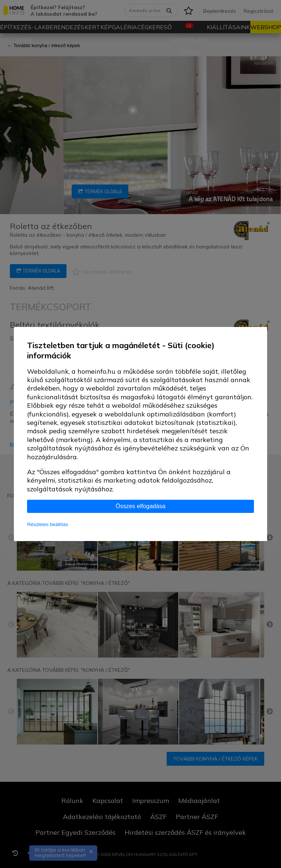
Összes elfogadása (140, 506)
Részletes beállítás (48, 524)
